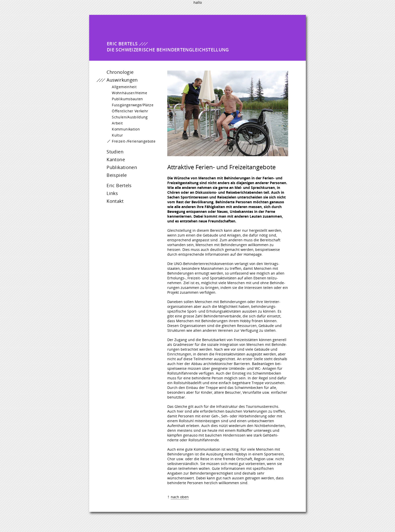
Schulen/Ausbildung (127, 119)
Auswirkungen (117, 82)
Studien (110, 154)
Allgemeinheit (122, 89)
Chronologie (115, 74)
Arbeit (115, 125)
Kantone (111, 162)
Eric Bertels (114, 188)
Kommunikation (123, 131)
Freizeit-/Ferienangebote (131, 143)
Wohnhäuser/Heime (127, 95)
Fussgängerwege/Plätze (130, 107)
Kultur (115, 137)
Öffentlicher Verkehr (128, 113)
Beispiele (112, 177)
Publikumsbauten (125, 101)
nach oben (180, 497)
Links (107, 195)
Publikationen (117, 170)
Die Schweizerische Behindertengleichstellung (168, 47)
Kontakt (110, 203)
